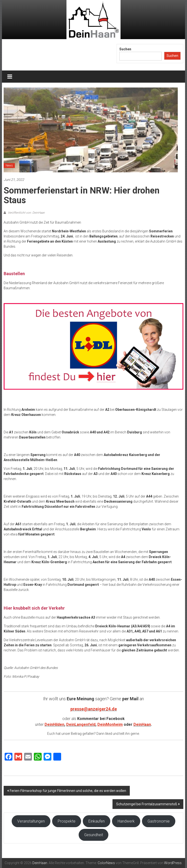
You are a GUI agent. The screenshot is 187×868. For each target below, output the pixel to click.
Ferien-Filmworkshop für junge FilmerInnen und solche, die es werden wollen (68, 791)
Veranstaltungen (31, 821)
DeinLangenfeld (81, 724)
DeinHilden (54, 724)
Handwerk (126, 821)
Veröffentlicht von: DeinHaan (26, 213)
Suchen (125, 49)
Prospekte (67, 821)
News (9, 166)
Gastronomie (159, 821)
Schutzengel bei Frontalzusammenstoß (147, 804)
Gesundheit (94, 835)
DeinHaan (142, 724)
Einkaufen (97, 821)
